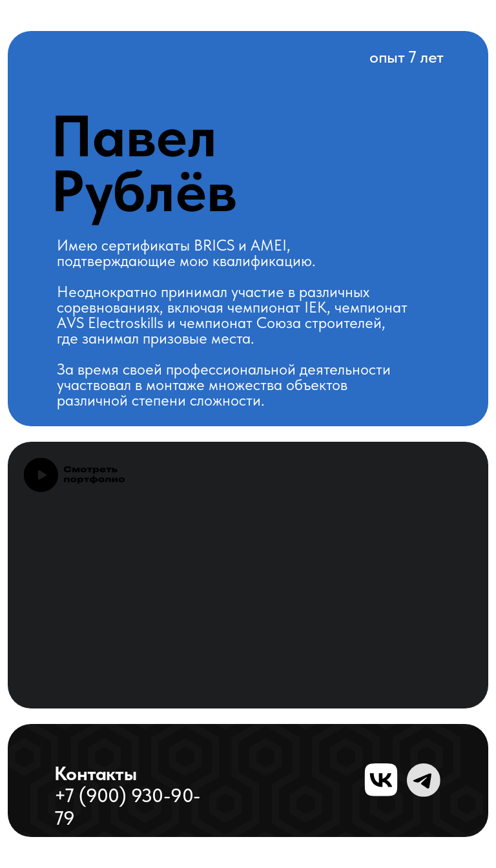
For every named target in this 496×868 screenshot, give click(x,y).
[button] (74, 475)
